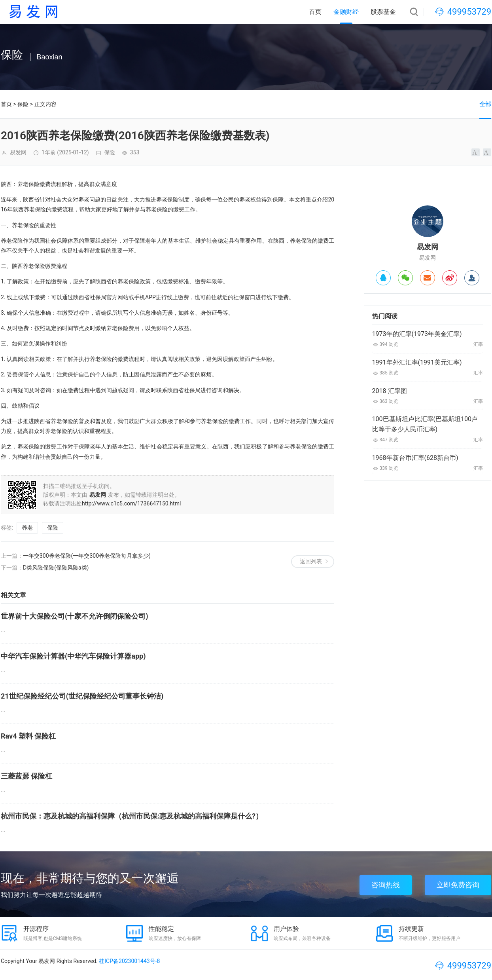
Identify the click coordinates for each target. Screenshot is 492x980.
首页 (315, 12)
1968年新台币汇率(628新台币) (415, 458)
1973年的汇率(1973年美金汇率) (417, 334)
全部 (485, 104)
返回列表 (311, 561)
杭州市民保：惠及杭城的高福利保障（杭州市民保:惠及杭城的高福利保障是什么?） (132, 816)
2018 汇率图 (390, 391)
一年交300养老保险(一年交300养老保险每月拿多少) (87, 556)
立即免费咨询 (458, 885)
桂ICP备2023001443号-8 (129, 961)
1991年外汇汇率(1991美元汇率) (417, 362)
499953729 (469, 12)
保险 (23, 104)
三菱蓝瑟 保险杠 (26, 776)
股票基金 (383, 12)
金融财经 (346, 12)
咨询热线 (386, 885)
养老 (27, 528)
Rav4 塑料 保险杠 (28, 736)
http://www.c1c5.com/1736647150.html (131, 503)
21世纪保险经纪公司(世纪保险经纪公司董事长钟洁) (82, 696)
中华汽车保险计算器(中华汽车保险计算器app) (73, 656)
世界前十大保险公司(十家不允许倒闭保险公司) (75, 616)
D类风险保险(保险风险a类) (56, 568)
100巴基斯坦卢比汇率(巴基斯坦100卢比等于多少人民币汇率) (425, 424)
